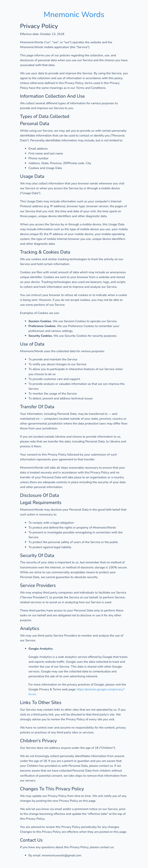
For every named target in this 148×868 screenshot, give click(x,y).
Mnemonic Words (74, 15)
